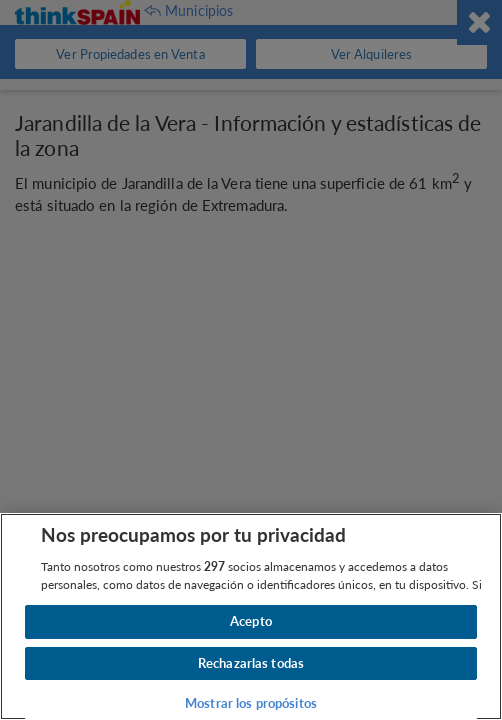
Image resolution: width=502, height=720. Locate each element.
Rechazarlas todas (251, 663)
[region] (251, 616)
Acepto (251, 621)
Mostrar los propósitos (251, 703)
